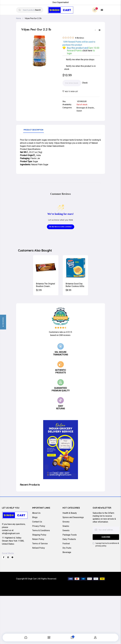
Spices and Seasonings (73, 517)
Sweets (66, 530)
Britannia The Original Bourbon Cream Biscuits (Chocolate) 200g (45, 285)
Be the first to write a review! (61, 227)
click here (88, 51)
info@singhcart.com (11, 533)
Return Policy (38, 539)
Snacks (66, 526)
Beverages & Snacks (85, 108)
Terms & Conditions (41, 530)
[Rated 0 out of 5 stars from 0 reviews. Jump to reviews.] (73, 38)
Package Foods (70, 535)
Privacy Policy (39, 526)
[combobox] (30, 10)
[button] (3, 322)
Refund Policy (39, 548)
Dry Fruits (67, 548)
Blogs (35, 517)
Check (85, 83)
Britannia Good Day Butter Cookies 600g (75, 285)
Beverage (67, 552)
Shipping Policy (39, 535)
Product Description (33, 130)
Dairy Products (69, 539)
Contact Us (37, 522)
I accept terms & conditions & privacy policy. (107, 544)
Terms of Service (40, 544)
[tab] (34, 131)
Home (19, 18)
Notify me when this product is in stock (80, 67)
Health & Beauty (70, 513)
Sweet (79, 111)
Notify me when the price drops (80, 59)
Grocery (66, 522)
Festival (66, 544)
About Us (36, 513)
